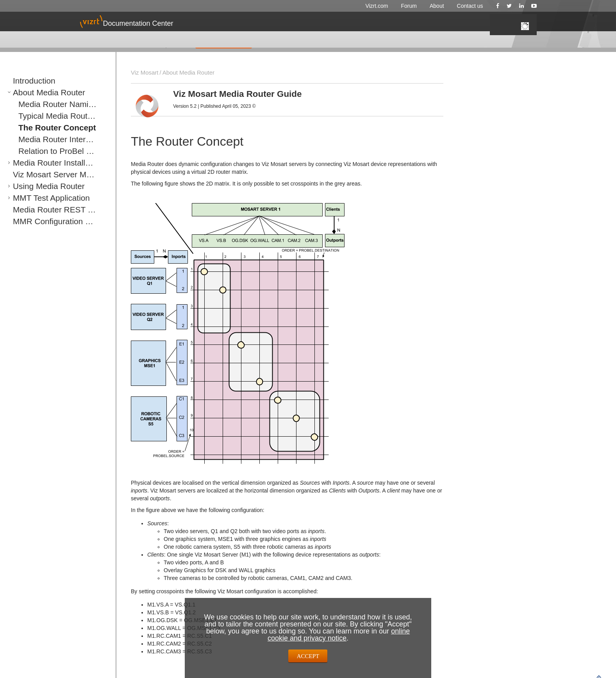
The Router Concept (43, 128)
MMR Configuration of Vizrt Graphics (54, 221)
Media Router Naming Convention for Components (64, 104)
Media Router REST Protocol (46, 210)
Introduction (26, 81)
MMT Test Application (37, 198)
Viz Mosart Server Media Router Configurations (61, 174)
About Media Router (36, 92)
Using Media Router (35, 186)
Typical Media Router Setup (50, 116)
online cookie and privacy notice (339, 635)
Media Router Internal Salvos (51, 139)
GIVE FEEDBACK (224, 43)
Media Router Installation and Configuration (61, 163)
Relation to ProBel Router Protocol (57, 151)
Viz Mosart (143, 72)
